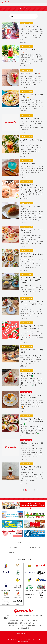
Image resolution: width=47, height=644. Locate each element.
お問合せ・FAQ (35, 547)
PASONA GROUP (24, 634)
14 (29, 490)
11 (18, 490)
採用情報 (12, 552)
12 (23, 490)
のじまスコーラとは (24, 542)
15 (34, 490)
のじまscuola (5, 2)
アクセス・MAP (12, 547)
